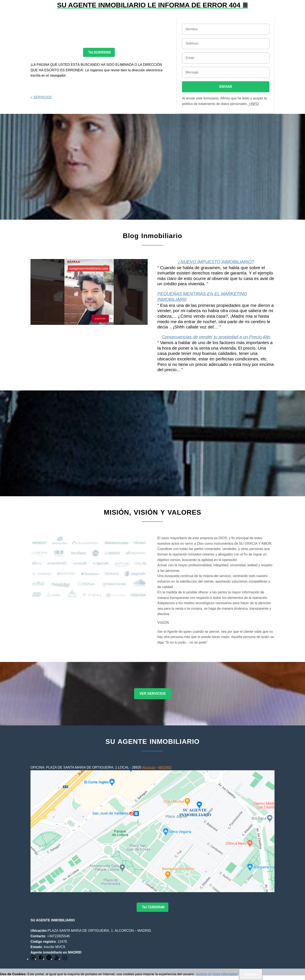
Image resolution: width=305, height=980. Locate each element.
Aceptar (251, 974)
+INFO (253, 104)
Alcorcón (149, 767)
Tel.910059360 (100, 52)
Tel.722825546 (153, 907)
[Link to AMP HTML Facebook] (41, 959)
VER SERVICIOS (152, 694)
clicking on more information (217, 974)
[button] (152, 8)
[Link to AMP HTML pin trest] (49, 959)
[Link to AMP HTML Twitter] (33, 959)
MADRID (165, 767)
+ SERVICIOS (41, 97)
